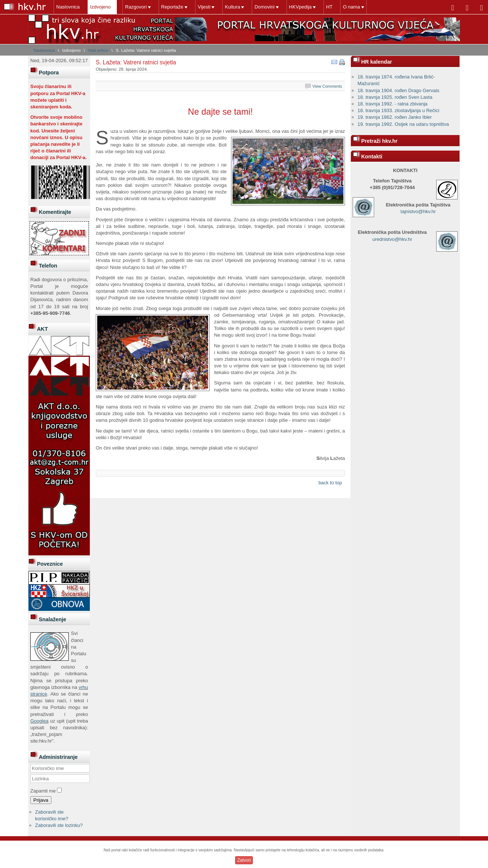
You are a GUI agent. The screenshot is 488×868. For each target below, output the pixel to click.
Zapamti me (43, 791)
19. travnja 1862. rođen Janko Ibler (395, 117)
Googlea (39, 721)
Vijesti (204, 7)
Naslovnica (68, 7)
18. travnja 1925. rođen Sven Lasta (395, 97)
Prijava (41, 800)
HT (329, 7)
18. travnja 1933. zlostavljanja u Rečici (398, 110)
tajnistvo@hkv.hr (418, 211)
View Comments (327, 86)
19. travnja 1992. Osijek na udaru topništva (403, 124)
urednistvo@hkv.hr (392, 239)
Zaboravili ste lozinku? (59, 825)
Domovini (264, 7)
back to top (330, 483)
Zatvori (244, 860)
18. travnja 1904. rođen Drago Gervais (398, 90)
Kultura (232, 7)
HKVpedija (300, 7)
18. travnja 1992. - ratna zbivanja (392, 104)
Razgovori (136, 7)
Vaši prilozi (98, 50)
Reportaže (172, 7)
